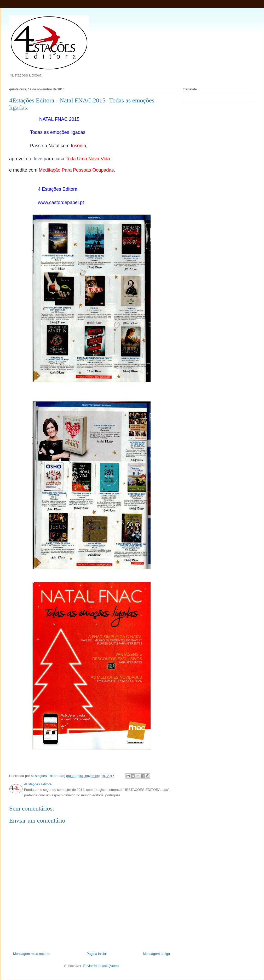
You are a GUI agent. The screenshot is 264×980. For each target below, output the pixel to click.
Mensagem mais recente (32, 954)
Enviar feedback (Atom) (101, 966)
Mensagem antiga (156, 954)
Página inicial (97, 954)
